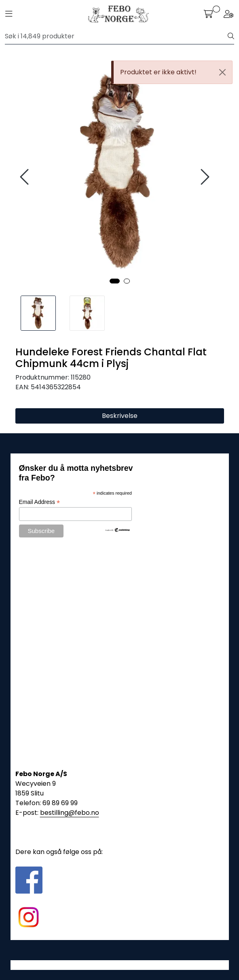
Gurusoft (119, 965)
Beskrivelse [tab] (120, 416)
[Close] (222, 72)
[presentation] (25, 177)
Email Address (40, 502)
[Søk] (116, 36)
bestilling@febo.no (70, 813)
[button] (115, 281)
